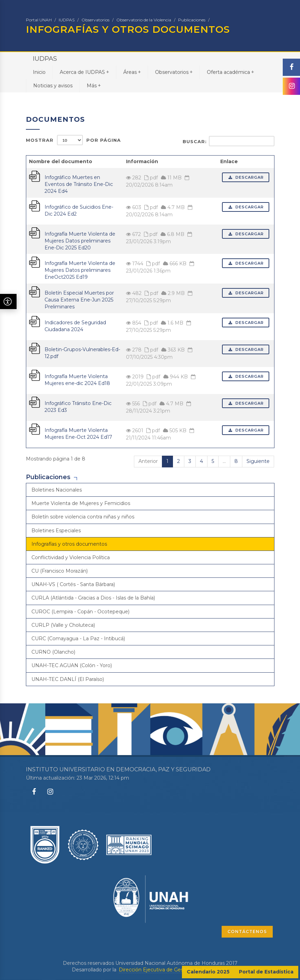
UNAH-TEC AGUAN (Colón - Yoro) (72, 665)
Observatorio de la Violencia (144, 20)
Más (94, 85)
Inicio (39, 72)
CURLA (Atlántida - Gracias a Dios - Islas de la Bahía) (93, 598)
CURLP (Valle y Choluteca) (63, 625)
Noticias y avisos (53, 86)
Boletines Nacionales (57, 490)
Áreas (132, 72)
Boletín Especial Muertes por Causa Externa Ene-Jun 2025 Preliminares (79, 300)
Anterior (148, 461)
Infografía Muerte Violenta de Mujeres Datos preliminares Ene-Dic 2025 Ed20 (80, 241)
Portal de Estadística (266, 972)
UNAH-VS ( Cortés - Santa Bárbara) (73, 584)
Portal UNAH (39, 20)
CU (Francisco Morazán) (60, 571)
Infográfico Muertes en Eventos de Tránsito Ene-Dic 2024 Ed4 (79, 184)
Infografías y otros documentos (69, 544)
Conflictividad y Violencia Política (71, 557)
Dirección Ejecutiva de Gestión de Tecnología (173, 970)
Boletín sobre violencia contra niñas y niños (83, 517)
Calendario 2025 (208, 972)
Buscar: (229, 141)
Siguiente (258, 461)
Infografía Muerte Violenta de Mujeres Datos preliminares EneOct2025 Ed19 (80, 270)
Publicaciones (192, 20)
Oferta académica (230, 72)
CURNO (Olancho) (53, 652)
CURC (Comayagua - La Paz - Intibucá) (78, 639)
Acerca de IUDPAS (84, 72)
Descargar (246, 177)
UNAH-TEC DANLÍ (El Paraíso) (68, 679)
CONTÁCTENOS (247, 932)
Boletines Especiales (56, 531)
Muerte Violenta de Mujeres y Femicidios (81, 503)
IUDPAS (67, 20)
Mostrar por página (73, 140)
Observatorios (95, 20)
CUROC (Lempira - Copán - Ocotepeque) (80, 612)
